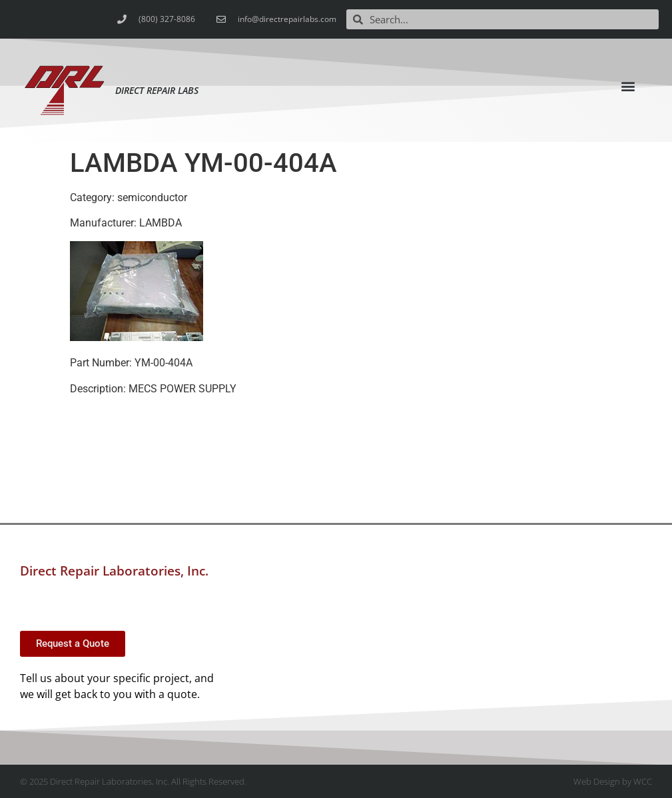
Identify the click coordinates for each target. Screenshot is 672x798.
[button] (628, 86)
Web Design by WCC (613, 781)
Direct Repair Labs (157, 90)
